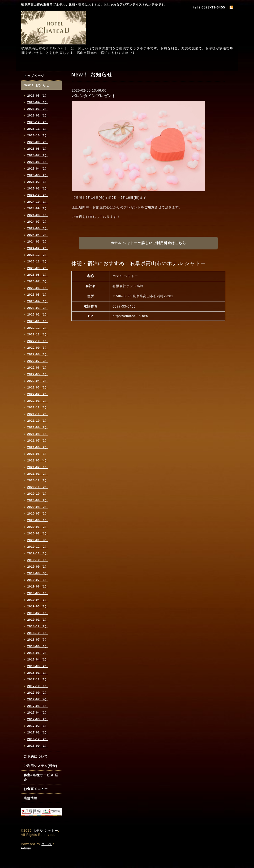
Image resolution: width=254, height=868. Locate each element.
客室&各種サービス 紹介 (41, 777)
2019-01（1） (38, 620)
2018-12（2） (38, 626)
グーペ (47, 844)
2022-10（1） (38, 341)
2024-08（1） (38, 215)
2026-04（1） (38, 102)
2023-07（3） (38, 281)
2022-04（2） (38, 381)
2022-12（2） (38, 328)
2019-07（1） (38, 580)
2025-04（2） (38, 169)
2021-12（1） (38, 407)
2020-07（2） (38, 513)
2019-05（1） (38, 593)
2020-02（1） (38, 533)
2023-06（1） (38, 288)
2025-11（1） (38, 129)
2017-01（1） (38, 732)
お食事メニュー (36, 789)
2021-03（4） (38, 460)
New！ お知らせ (36, 85)
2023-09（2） (38, 268)
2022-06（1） (38, 368)
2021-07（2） (38, 441)
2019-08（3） (38, 573)
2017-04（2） (38, 712)
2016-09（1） (38, 746)
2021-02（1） (38, 467)
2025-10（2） (38, 135)
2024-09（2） (38, 208)
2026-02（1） (38, 115)
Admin (26, 848)
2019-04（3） (38, 600)
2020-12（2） (38, 480)
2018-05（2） (38, 653)
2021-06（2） (38, 447)
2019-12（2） (38, 547)
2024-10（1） (38, 202)
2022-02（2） (38, 394)
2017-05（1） (38, 706)
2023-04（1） (38, 301)
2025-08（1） (38, 149)
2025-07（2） (38, 155)
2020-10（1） (38, 494)
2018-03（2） (38, 666)
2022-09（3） (38, 348)
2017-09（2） (38, 693)
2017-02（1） (38, 726)
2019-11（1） (38, 553)
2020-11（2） (38, 487)
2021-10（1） (38, 421)
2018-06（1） (38, 646)
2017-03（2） (38, 719)
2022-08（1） (38, 354)
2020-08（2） (38, 507)
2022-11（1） (38, 334)
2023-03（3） (38, 308)
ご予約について (36, 757)
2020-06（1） (38, 520)
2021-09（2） (38, 427)
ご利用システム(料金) (40, 766)
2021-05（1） (38, 454)
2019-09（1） (38, 567)
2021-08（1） (38, 434)
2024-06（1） (38, 228)
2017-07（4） (38, 699)
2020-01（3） (38, 540)
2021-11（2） (38, 414)
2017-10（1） (38, 686)
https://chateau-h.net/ (130, 316)
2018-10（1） (38, 633)
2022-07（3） (38, 361)
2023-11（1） (38, 261)
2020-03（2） (38, 527)
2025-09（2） (38, 142)
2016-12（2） (38, 739)
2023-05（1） (38, 295)
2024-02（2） (38, 248)
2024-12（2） (38, 195)
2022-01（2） (38, 401)
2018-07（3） (38, 640)
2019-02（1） (38, 613)
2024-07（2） (38, 222)
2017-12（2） (38, 679)
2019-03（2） (38, 606)
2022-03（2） (38, 387)
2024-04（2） (38, 235)
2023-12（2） (38, 255)
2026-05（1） (38, 96)
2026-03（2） (38, 109)
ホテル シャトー (45, 831)
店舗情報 (31, 798)
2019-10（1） (38, 560)
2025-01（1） (38, 188)
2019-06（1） (38, 586)
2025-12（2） (38, 122)
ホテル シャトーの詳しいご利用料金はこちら (148, 243)
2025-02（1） (38, 182)
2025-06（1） (38, 162)
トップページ (34, 76)
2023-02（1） (38, 314)
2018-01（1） (38, 673)
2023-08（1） (38, 275)
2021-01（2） (38, 474)
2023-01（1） (38, 321)
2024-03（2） (38, 241)
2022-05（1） (38, 374)
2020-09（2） (38, 500)
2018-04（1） (38, 659)
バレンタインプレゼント (94, 96)
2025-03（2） (38, 175)
